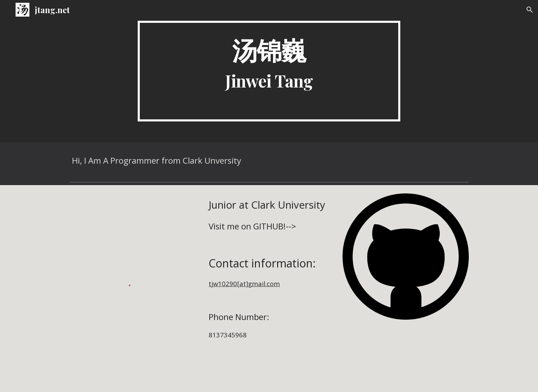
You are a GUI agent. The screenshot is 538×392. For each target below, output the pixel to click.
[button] (530, 10)
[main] (269, 71)
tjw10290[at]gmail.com (244, 284)
